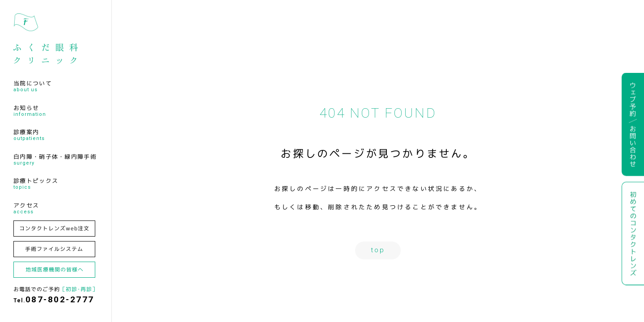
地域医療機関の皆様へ (55, 269)
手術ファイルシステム (54, 249)
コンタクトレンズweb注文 (54, 228)
